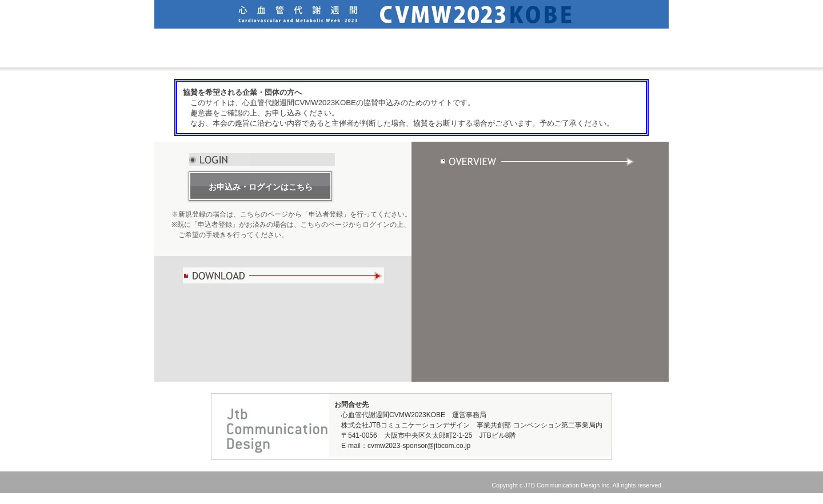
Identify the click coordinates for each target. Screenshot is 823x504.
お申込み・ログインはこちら (261, 187)
